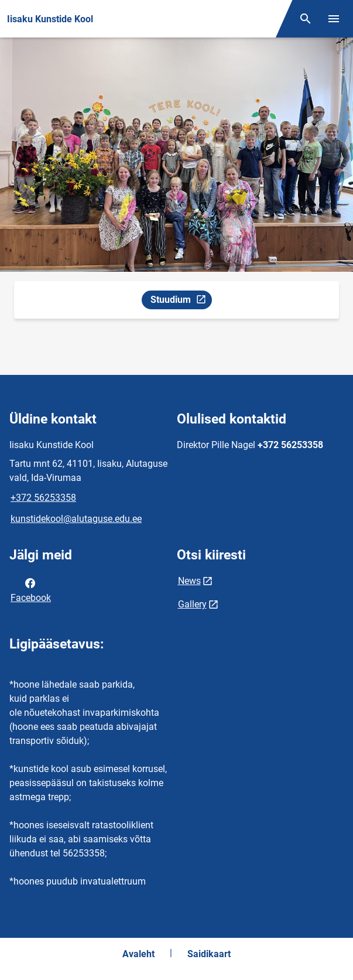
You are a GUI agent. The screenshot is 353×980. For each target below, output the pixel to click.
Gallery (192, 604)
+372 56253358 (43, 498)
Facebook (31, 589)
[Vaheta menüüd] (334, 19)
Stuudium (181, 301)
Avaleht (138, 954)
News (189, 581)
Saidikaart (209, 954)
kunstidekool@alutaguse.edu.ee (76, 519)
